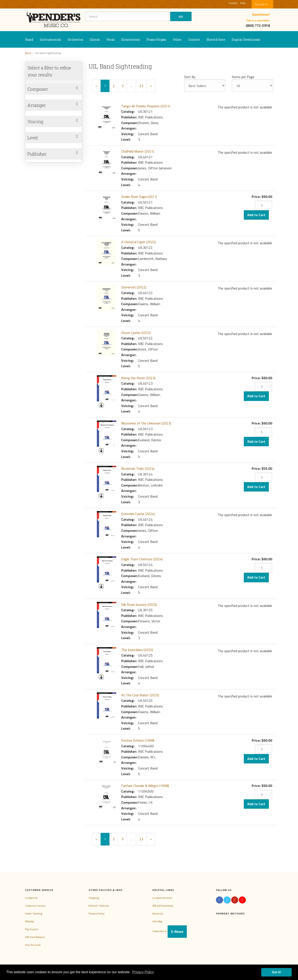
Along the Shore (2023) (138, 378)
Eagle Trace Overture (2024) (142, 559)
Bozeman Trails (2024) (138, 468)
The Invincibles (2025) (137, 650)
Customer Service (35, 906)
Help (243, 3)
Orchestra (75, 40)
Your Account (33, 945)
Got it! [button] (276, 972)
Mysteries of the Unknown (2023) (146, 423)
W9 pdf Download (163, 906)
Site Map (157, 921)
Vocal (111, 40)
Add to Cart (256, 215)
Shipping (94, 898)
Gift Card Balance (35, 937)
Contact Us (31, 898)
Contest (194, 40)
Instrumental (51, 40)
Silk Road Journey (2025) (139, 605)
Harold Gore (216, 40)
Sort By (190, 77)
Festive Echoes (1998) (138, 740)
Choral (95, 40)
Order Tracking (34, 913)
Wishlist (29, 921)
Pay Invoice (32, 929)
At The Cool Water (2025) (140, 695)
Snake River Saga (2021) (139, 197)
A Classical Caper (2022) (139, 242)
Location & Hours (162, 898)
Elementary (131, 40)
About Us (158, 913)
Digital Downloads (246, 40)
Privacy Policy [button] (143, 972)
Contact (233, 3)
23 (141, 86)
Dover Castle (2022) (136, 333)
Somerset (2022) (134, 287)
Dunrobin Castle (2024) (138, 514)
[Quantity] (263, 205)
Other (177, 40)
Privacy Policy (97, 913)
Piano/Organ (156, 40)
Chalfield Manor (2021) (138, 151)
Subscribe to (170, 931)
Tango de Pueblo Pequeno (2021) (146, 106)
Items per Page (243, 77)
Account (261, 4)
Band (29, 40)
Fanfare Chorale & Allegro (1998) (145, 786)
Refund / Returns (99, 906)
